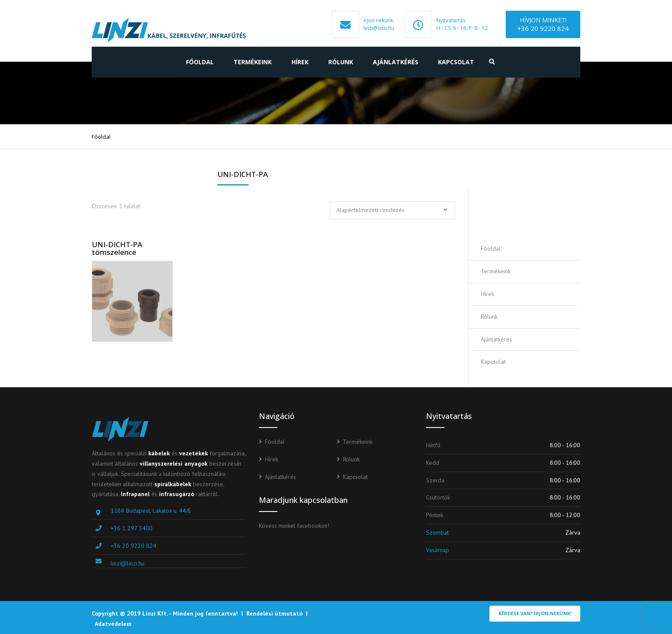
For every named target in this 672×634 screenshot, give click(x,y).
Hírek (300, 62)
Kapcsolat (456, 62)
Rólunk (341, 62)
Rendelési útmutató (274, 613)
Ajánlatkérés (396, 62)
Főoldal (200, 62)
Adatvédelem (113, 624)
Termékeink (253, 62)
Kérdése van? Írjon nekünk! (535, 613)
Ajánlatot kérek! (530, 212)
